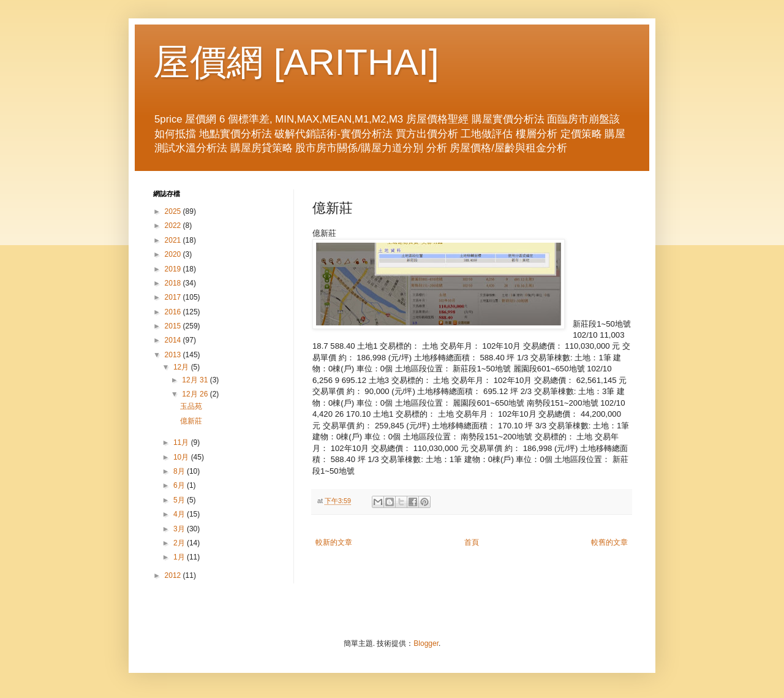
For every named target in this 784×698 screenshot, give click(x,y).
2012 (174, 575)
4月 (180, 514)
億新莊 (191, 421)
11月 (182, 442)
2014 (174, 340)
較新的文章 (334, 542)
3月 (180, 529)
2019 (174, 269)
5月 (180, 500)
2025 (174, 211)
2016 (174, 312)
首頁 (472, 542)
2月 (180, 543)
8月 (180, 471)
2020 (174, 254)
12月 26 (196, 394)
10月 (182, 457)
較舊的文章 (609, 542)
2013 (174, 355)
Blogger (426, 643)
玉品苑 (191, 406)
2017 (174, 297)
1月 (180, 557)
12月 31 (196, 380)
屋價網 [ (218, 62)
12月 (182, 367)
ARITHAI (356, 62)
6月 (180, 485)
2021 (174, 240)
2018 (174, 283)
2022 (174, 226)
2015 (174, 326)
